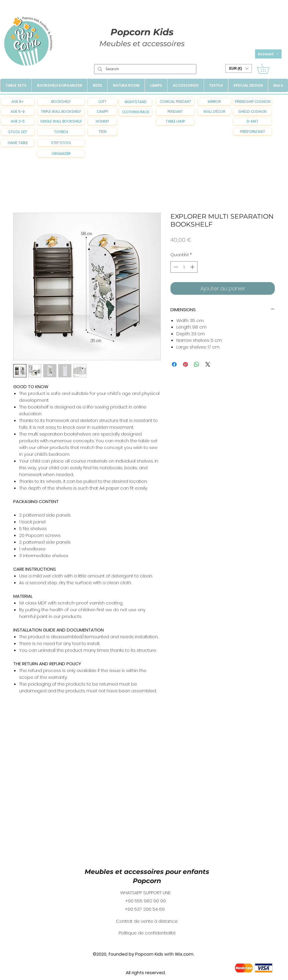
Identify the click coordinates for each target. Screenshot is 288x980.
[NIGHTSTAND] (135, 102)
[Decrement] (175, 267)
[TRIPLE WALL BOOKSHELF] (61, 112)
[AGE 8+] (18, 102)
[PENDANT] (175, 112)
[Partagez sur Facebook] (174, 364)
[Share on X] (208, 364)
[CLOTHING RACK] (135, 112)
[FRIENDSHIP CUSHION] (252, 102)
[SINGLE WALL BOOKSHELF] (61, 121)
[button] (239, 68)
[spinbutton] (184, 267)
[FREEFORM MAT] (252, 132)
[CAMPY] (102, 112)
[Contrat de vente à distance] (147, 921)
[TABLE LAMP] (175, 121)
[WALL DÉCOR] (214, 112)
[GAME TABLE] (18, 143)
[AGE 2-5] (18, 121)
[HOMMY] (102, 121)
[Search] (145, 69)
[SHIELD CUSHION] (252, 112)
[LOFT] (102, 102)
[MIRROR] (214, 102)
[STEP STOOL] (61, 143)
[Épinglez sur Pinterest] (185, 364)
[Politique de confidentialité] (147, 933)
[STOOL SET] (18, 132)
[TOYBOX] (61, 132)
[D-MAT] (252, 121)
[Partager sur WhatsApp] (197, 364)
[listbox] (239, 68)
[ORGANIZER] (61, 154)
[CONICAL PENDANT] (175, 102)
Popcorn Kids (142, 32)
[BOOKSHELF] (61, 102)
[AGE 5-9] (18, 112)
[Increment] (193, 267)
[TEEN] (102, 132)
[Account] (268, 54)
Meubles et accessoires (142, 43)
